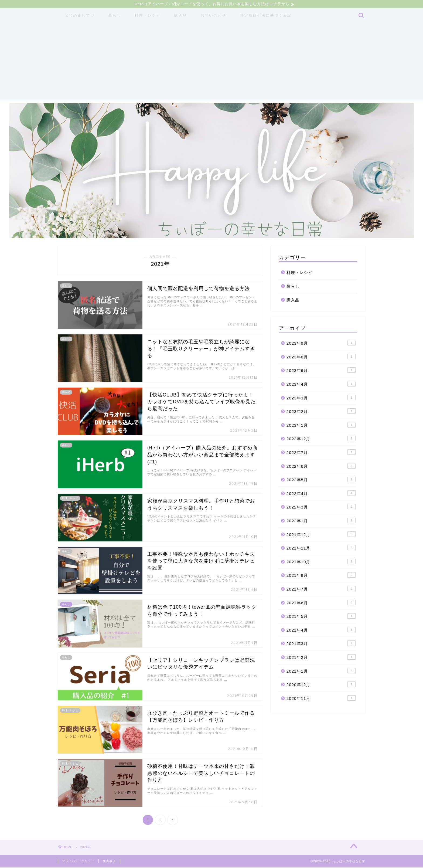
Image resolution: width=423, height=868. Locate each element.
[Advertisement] (211, 63)
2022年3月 (321, 507)
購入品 (180, 16)
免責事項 (109, 862)
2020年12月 (321, 685)
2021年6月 (321, 603)
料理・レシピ (148, 16)
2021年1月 (321, 671)
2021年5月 (321, 617)
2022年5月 (321, 480)
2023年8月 (321, 357)
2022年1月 (321, 521)
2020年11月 (321, 699)
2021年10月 (321, 562)
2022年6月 (321, 466)
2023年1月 (321, 425)
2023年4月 (321, 385)
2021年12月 (321, 535)
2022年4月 (321, 494)
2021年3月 (321, 644)
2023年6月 (321, 371)
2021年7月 (321, 589)
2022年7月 (321, 453)
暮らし (115, 16)
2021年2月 (321, 657)
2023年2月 (321, 412)
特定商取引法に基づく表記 (266, 16)
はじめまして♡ (80, 16)
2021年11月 (321, 548)
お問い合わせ (213, 16)
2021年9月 (321, 576)
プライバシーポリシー (78, 862)
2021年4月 (321, 630)
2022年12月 (321, 439)
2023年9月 (321, 344)
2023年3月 (321, 398)
